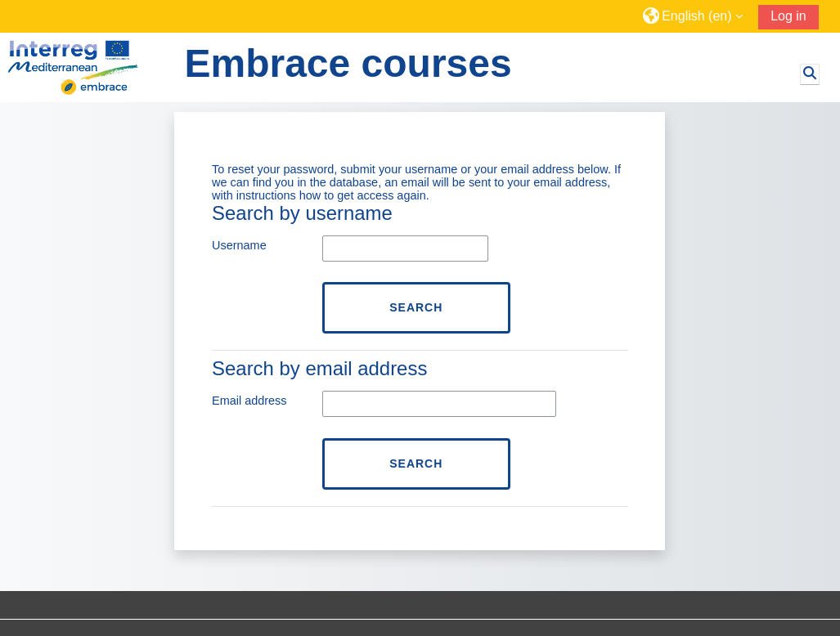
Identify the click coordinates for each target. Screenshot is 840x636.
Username (239, 245)
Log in (788, 16)
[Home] (90, 67)
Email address (249, 401)
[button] (695, 16)
